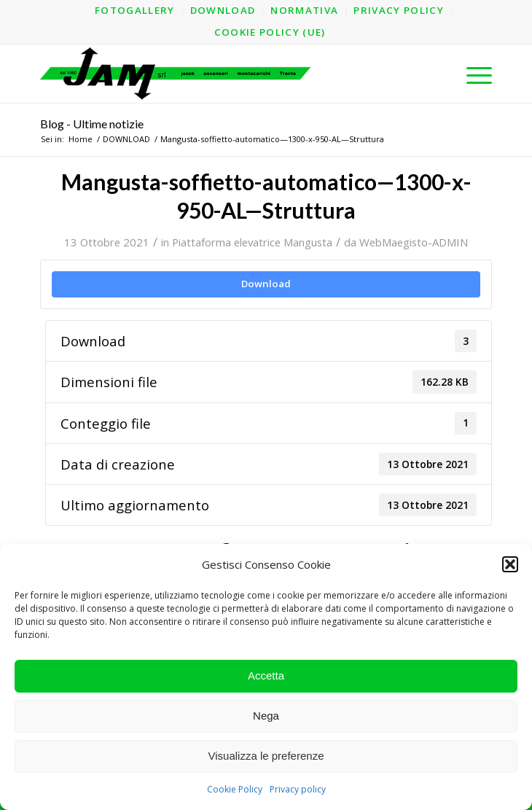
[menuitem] (135, 11)
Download (266, 284)
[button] (510, 564)
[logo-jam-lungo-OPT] (221, 74)
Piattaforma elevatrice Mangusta (252, 242)
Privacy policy (298, 789)
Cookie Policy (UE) (270, 32)
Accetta (266, 675)
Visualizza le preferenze (266, 756)
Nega (266, 716)
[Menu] (472, 74)
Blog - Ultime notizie (92, 124)
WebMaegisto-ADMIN (414, 242)
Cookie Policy (235, 789)
